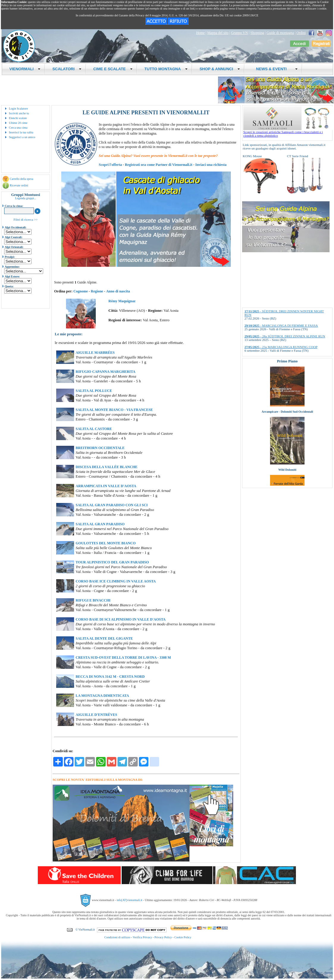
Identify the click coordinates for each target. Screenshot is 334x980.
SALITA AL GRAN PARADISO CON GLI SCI (112, 505)
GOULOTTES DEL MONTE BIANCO (106, 543)
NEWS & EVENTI (275, 69)
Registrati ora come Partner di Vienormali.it (159, 165)
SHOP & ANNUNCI (220, 69)
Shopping (257, 33)
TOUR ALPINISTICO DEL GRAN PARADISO (112, 562)
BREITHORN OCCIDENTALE (100, 448)
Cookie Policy (183, 937)
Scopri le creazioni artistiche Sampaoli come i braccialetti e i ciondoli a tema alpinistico (288, 132)
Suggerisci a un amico (22, 137)
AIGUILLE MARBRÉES (95, 353)
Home (200, 33)
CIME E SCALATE (113, 69)
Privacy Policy (163, 937)
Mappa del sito (218, 33)
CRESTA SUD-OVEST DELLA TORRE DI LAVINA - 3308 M (123, 658)
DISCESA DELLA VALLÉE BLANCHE (106, 467)
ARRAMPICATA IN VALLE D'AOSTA (106, 486)
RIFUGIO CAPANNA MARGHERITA (105, 372)
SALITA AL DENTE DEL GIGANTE (104, 638)
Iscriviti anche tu (19, 113)
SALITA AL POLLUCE (94, 391)
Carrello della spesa (22, 179)
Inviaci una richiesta (211, 165)
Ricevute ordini (19, 185)
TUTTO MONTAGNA (166, 69)
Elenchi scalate (18, 118)
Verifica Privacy (142, 937)
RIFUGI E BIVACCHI (93, 600)
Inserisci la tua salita (21, 132)
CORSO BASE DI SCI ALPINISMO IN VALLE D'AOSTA (120, 619)
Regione (97, 291)
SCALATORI (67, 69)
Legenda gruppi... (26, 198)
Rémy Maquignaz (122, 301)
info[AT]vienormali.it (129, 900)
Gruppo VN (240, 33)
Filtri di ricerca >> (25, 219)
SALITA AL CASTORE (94, 429)
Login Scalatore (18, 109)
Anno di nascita (118, 291)
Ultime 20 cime (18, 123)
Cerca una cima (18, 128)
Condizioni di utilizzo (117, 937)
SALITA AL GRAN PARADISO (100, 524)
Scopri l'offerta (110, 165)
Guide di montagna (280, 33)
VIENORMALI (25, 69)
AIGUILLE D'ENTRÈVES (96, 715)
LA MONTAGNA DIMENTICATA (102, 696)
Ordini (301, 33)
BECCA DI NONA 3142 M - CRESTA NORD (110, 677)
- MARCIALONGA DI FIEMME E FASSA (281, 325)
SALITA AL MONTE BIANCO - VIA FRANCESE (114, 410)
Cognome (81, 291)
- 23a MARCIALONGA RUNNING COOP (281, 347)
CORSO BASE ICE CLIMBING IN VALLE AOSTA (116, 581)
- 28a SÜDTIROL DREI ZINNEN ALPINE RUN (285, 336)
